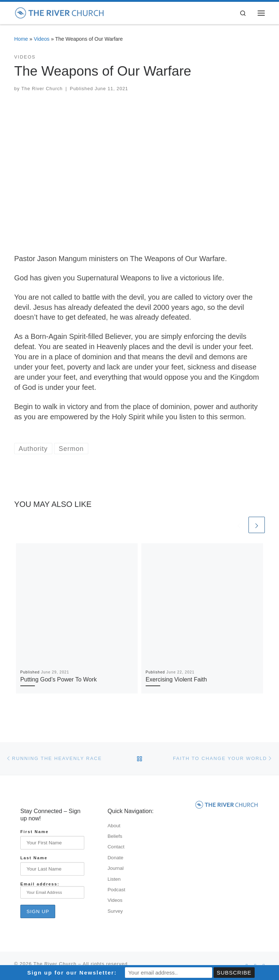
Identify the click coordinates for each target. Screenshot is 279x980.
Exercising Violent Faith (176, 679)
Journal (116, 868)
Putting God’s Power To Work (59, 679)
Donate (116, 858)
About (114, 826)
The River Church (42, 89)
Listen (114, 879)
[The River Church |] (60, 12)
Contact (116, 847)
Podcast (116, 890)
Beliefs (115, 836)
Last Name (34, 858)
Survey (115, 911)
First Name (35, 832)
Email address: (52, 890)
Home (21, 39)
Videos (42, 39)
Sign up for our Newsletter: (72, 973)
